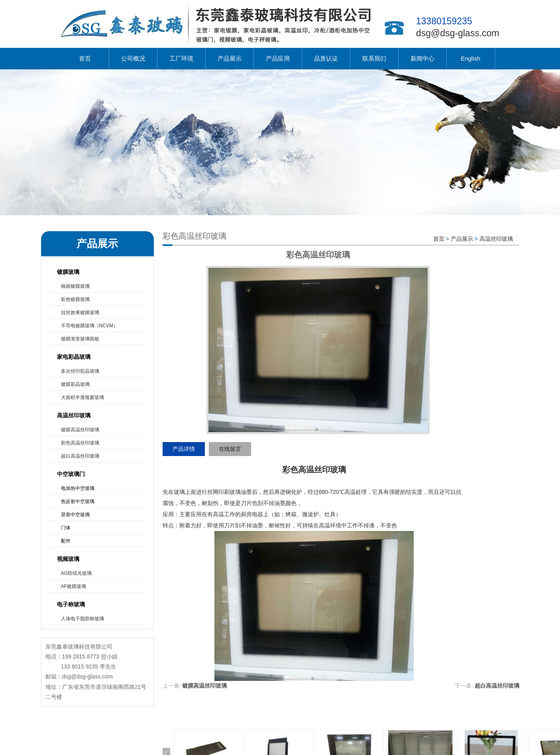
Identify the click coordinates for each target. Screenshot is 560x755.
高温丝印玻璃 (74, 415)
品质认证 (326, 58)
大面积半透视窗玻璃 (83, 397)
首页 (85, 58)
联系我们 (374, 58)
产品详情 (184, 449)
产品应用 (278, 58)
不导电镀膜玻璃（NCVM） (89, 326)
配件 (66, 541)
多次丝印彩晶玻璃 (80, 371)
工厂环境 (181, 58)
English (471, 58)
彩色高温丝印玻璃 (80, 443)
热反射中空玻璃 (78, 501)
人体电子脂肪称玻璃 (83, 619)
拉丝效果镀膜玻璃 (80, 313)
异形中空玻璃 (75, 515)
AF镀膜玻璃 (74, 586)
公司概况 (133, 58)
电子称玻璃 (71, 604)
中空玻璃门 (71, 474)
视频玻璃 (68, 559)
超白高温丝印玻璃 (80, 456)
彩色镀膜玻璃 (75, 299)
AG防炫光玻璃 (76, 573)
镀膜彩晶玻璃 (75, 384)
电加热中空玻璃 (78, 488)
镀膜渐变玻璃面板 (80, 339)
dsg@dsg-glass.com (458, 33)
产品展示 (230, 58)
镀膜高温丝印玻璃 (80, 430)
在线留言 (230, 449)
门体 (66, 528)
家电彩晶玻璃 (74, 357)
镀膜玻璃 (68, 272)
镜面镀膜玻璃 (75, 286)
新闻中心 (422, 58)
